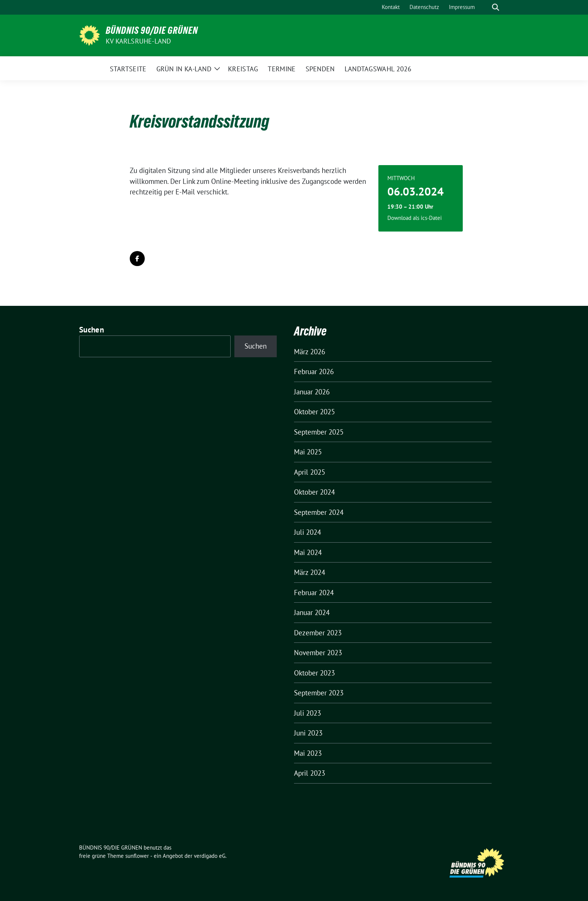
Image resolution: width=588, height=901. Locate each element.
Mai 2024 (308, 552)
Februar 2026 (314, 372)
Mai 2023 (308, 753)
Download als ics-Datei (415, 218)
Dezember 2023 (318, 633)
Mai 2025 (308, 452)
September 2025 (319, 432)
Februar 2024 (314, 593)
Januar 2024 (312, 612)
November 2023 (318, 653)
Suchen (91, 330)
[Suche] (485, 7)
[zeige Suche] (496, 7)
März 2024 (310, 572)
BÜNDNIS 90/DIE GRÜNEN (152, 30)
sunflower (137, 856)
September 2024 (319, 512)
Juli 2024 (307, 532)
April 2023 (310, 773)
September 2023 (319, 693)
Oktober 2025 (314, 412)
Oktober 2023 (314, 673)
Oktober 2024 (314, 492)
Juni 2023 (308, 733)
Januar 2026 (312, 392)
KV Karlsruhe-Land (138, 41)
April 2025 (310, 472)
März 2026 (310, 352)
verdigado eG (210, 856)
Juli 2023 (307, 713)
